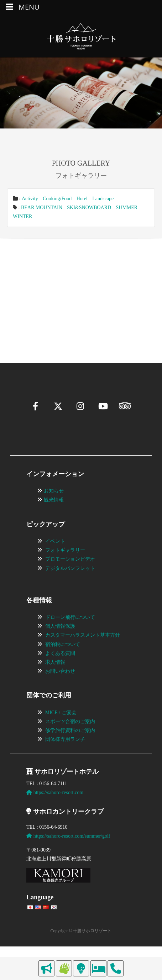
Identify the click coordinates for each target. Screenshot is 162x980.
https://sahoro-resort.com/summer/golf (68, 853)
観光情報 (54, 517)
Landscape (103, 199)
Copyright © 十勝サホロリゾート (81, 948)
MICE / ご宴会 (61, 730)
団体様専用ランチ (65, 757)
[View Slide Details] (47, 290)
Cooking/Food (57, 199)
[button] (23, 315)
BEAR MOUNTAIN (42, 208)
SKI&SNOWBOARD (89, 208)
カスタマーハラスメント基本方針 (83, 653)
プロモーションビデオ (70, 577)
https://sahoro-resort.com (55, 810)
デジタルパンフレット (70, 585)
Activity (30, 199)
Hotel (82, 199)
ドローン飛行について (70, 635)
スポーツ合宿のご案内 (70, 739)
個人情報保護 (60, 644)
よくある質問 (60, 671)
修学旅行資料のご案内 (70, 748)
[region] (81, 290)
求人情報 (55, 680)
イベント (55, 559)
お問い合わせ (60, 689)
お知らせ (54, 508)
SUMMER (127, 208)
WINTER (22, 216)
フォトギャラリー (65, 568)
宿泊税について (63, 661)
